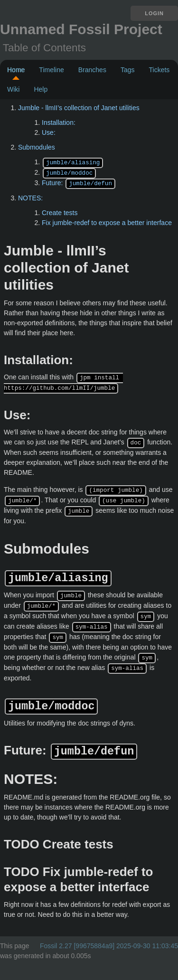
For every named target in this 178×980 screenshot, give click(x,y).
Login (154, 13)
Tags (128, 70)
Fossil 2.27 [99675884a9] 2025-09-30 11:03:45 (109, 936)
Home (16, 70)
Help (41, 89)
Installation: (59, 122)
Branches (92, 70)
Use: (49, 132)
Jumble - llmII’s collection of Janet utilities (79, 108)
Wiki (13, 89)
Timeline (51, 70)
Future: (79, 182)
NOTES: (30, 197)
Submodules (37, 147)
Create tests (60, 211)
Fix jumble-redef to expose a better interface (107, 221)
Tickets (159, 70)
